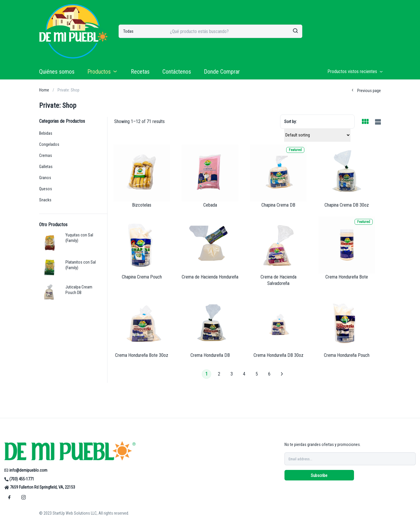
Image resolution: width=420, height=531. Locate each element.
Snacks (45, 200)
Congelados (49, 144)
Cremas (46, 155)
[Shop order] (317, 135)
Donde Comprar (222, 72)
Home (44, 90)
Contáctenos (177, 72)
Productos (103, 72)
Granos (45, 178)
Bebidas (46, 133)
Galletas (46, 167)
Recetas (140, 72)
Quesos (46, 189)
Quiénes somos (57, 72)
